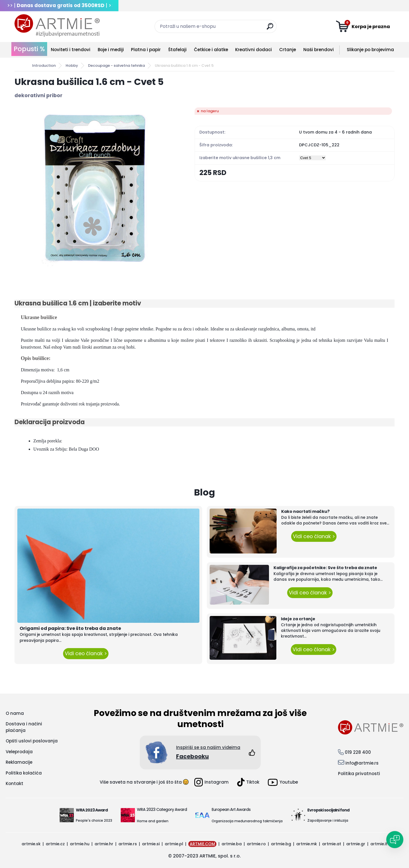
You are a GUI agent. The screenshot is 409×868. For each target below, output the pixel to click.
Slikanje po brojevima (370, 50)
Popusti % (29, 49)
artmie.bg (281, 844)
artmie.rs (128, 844)
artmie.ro (256, 844)
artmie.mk (307, 844)
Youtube (283, 782)
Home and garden (153, 821)
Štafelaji (177, 50)
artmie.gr (356, 844)
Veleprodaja (19, 752)
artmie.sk (31, 844)
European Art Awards (231, 809)
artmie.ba (232, 844)
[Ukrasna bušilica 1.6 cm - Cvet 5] (95, 188)
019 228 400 (358, 752)
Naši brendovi (319, 50)
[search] (270, 29)
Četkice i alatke (211, 50)
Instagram (211, 782)
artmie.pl (174, 844)
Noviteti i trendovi (71, 50)
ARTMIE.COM (202, 844)
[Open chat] (395, 840)
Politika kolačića (24, 773)
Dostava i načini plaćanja (24, 727)
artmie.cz (55, 844)
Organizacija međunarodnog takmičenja (247, 821)
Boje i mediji (111, 50)
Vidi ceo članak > (86, 653)
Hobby (72, 65)
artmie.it (379, 844)
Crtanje (288, 50)
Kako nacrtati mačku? (305, 511)
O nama (15, 713)
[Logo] (57, 26)
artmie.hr (104, 844)
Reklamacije (19, 762)
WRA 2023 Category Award (162, 809)
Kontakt (14, 783)
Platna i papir (146, 50)
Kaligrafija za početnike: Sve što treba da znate (325, 568)
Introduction (44, 65)
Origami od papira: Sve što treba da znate (70, 628)
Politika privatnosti (359, 774)
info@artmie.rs (362, 763)
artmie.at (332, 844)
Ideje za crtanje (298, 619)
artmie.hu (80, 844)
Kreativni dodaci (253, 50)
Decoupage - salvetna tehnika (116, 65)
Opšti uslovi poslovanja (32, 741)
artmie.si (151, 844)
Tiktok (248, 782)
